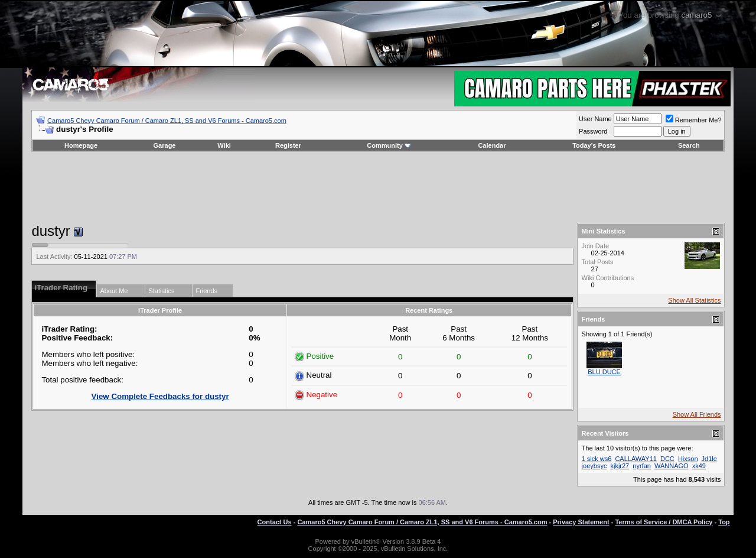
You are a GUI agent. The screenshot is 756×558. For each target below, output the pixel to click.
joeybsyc (594, 466)
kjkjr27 (620, 466)
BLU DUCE (604, 372)
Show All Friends (697, 414)
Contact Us (275, 522)
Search (689, 145)
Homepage (81, 145)
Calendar (492, 145)
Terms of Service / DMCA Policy (664, 522)
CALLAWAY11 (636, 459)
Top (724, 522)
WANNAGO (672, 466)
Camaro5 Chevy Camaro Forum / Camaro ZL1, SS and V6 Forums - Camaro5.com (167, 121)
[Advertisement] (378, 187)
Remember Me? (694, 120)
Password (593, 131)
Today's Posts (594, 145)
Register (288, 145)
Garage (165, 145)
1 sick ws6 (597, 459)
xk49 (699, 466)
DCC (667, 459)
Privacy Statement (581, 522)
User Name (595, 119)
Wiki (224, 145)
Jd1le (709, 459)
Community (389, 145)
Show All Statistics (694, 300)
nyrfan (642, 466)
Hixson (688, 459)
